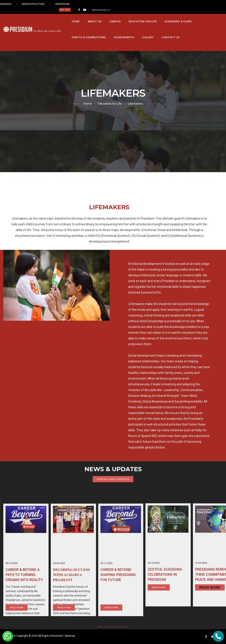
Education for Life (109, 16)
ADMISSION (56, 4)
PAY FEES (178, 4)
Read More (159, 605)
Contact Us (95, 32)
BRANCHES (214, 4)
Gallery (73, 32)
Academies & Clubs (145, 16)
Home (42, 16)
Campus (82, 16)
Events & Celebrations (183, 16)
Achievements (49, 32)
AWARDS (9, 4)
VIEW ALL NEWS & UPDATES (113, 479)
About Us (61, 16)
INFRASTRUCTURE (32, 4)
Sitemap (70, 636)
